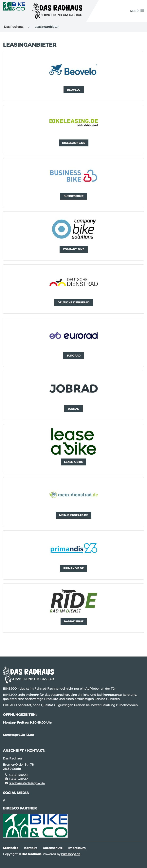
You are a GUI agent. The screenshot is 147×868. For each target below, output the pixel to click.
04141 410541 (18, 775)
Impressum (77, 848)
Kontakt (30, 848)
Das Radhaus (14, 27)
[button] (137, 11)
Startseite (11, 848)
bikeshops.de (71, 854)
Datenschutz (53, 848)
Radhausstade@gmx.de (27, 783)
